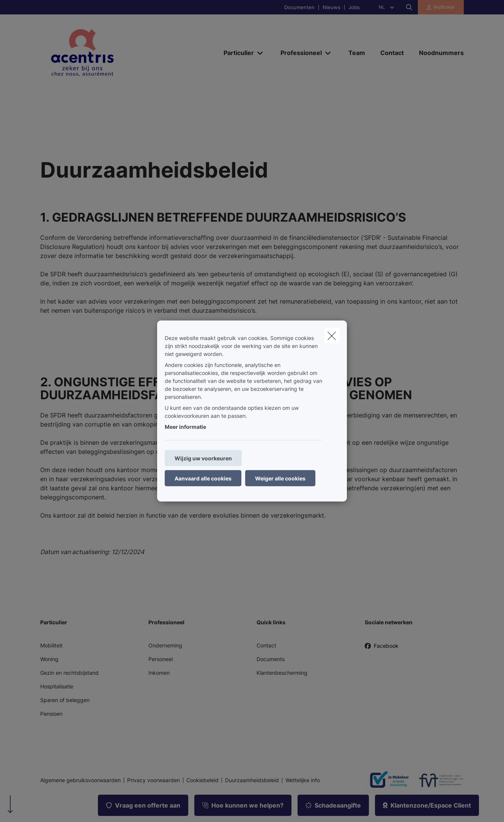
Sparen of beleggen (65, 700)
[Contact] (392, 53)
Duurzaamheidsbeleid (252, 780)
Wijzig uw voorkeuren (203, 458)
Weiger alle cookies (280, 478)
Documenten (299, 7)
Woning (49, 659)
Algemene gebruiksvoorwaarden (80, 780)
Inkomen (159, 673)
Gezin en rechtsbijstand (69, 673)
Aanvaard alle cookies (203, 478)
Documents (271, 659)
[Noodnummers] (438, 53)
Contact (266, 645)
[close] (332, 336)
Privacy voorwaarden (154, 780)
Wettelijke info (303, 780)
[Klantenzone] (441, 7)
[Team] (357, 53)
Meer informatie (185, 427)
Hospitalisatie (57, 686)
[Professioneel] (298, 53)
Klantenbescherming (282, 673)
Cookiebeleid (202, 780)
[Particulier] (236, 53)
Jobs (354, 7)
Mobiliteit (51, 645)
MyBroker (444, 7)
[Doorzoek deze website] (409, 7)
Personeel (161, 659)
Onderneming (165, 645)
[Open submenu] (261, 53)
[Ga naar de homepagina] (116, 52)
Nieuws (332, 7)
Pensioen (51, 714)
